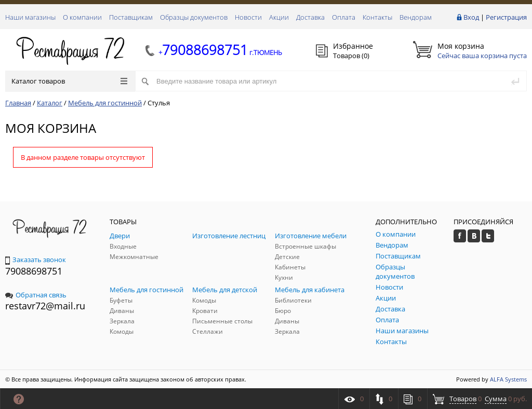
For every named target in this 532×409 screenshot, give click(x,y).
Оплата (344, 17)
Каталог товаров (69, 81)
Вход (471, 17)
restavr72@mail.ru (45, 306)
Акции (279, 17)
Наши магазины (30, 17)
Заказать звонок (36, 260)
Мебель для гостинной (105, 103)
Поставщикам (131, 17)
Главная (18, 103)
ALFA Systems (508, 379)
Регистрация (506, 17)
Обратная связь (36, 295)
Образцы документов (194, 17)
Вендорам (416, 17)
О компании (82, 17)
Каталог (50, 103)
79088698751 (34, 271)
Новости (248, 17)
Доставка (310, 17)
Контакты (377, 17)
